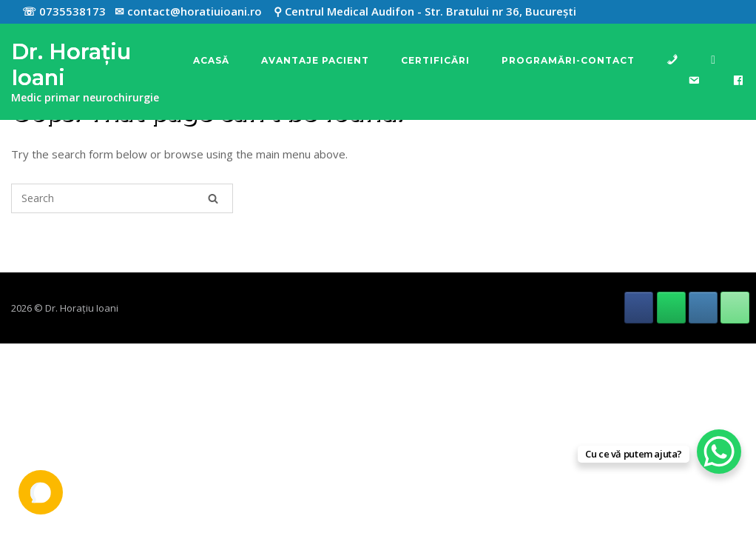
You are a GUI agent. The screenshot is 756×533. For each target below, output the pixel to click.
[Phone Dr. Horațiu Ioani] (735, 308)
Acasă (211, 60)
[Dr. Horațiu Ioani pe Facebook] (639, 308)
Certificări (435, 60)
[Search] (213, 198)
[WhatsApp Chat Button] (719, 452)
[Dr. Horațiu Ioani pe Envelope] (703, 308)
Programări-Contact (568, 60)
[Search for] (122, 198)
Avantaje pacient (315, 60)
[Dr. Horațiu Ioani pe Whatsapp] (671, 308)
